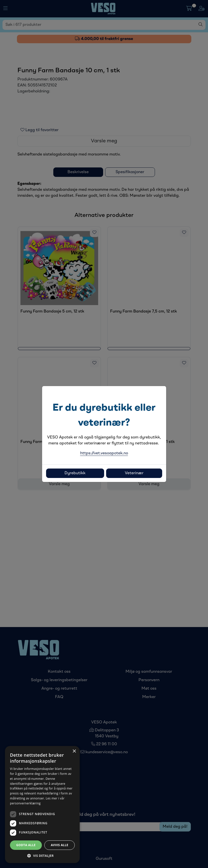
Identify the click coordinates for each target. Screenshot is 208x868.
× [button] (74, 751)
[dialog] (42, 805)
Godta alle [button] (26, 845)
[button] (42, 856)
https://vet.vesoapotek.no (104, 453)
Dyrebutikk (75, 473)
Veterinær (134, 473)
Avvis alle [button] (60, 845)
